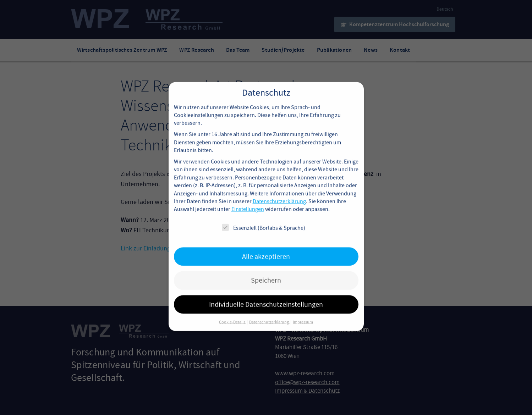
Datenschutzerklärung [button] (269, 314)
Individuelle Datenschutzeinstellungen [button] (266, 297)
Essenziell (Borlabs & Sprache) (264, 220)
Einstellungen (248, 202)
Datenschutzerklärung (279, 194)
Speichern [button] (266, 273)
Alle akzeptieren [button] (266, 249)
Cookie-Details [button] (232, 314)
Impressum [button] (303, 314)
